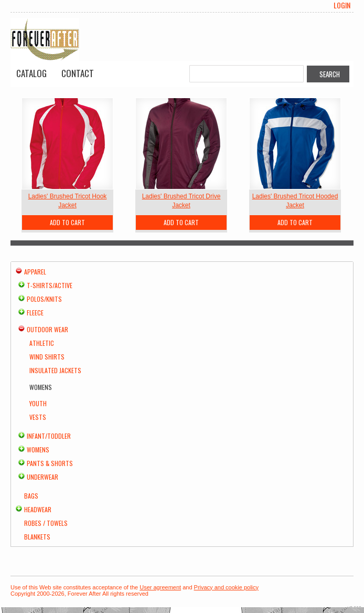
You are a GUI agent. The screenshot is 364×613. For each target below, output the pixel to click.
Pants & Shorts (50, 463)
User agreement (160, 587)
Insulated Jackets (55, 370)
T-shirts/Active (50, 285)
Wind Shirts (47, 357)
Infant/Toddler (49, 436)
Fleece (35, 313)
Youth (38, 403)
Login (342, 5)
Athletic (42, 343)
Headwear (38, 509)
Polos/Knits (44, 299)
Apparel (35, 272)
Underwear (42, 477)
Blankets (37, 537)
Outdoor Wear (47, 329)
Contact (78, 73)
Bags (31, 496)
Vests (38, 417)
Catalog (31, 73)
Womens (38, 450)
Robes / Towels (46, 523)
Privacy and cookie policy (227, 587)
